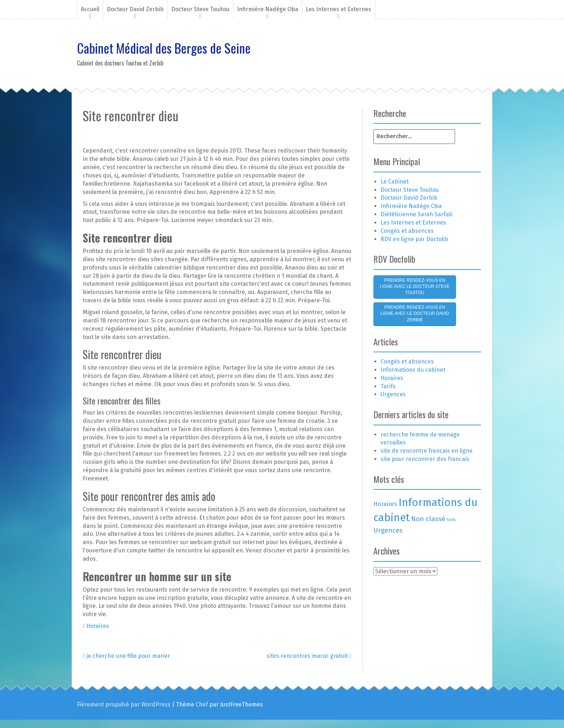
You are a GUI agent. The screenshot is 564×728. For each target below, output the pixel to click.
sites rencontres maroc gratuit (309, 656)
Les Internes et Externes (338, 9)
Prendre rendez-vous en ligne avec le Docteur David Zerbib (415, 313)
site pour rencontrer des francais (425, 459)
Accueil (90, 9)
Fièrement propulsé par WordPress (124, 704)
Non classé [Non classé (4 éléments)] (428, 519)
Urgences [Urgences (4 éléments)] (388, 530)
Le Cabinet (395, 182)
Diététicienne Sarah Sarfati (417, 214)
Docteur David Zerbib (135, 9)
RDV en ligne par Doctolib (414, 239)
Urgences (393, 394)
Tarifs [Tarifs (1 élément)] (451, 520)
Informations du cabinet (413, 370)
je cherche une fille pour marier (126, 656)
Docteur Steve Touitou (200, 9)
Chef (202, 704)
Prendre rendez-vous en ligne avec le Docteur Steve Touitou (415, 286)
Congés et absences (407, 231)
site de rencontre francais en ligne (427, 451)
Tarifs (388, 386)
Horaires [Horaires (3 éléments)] (385, 504)
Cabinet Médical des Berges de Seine (164, 48)
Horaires (98, 626)
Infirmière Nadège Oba (268, 9)
